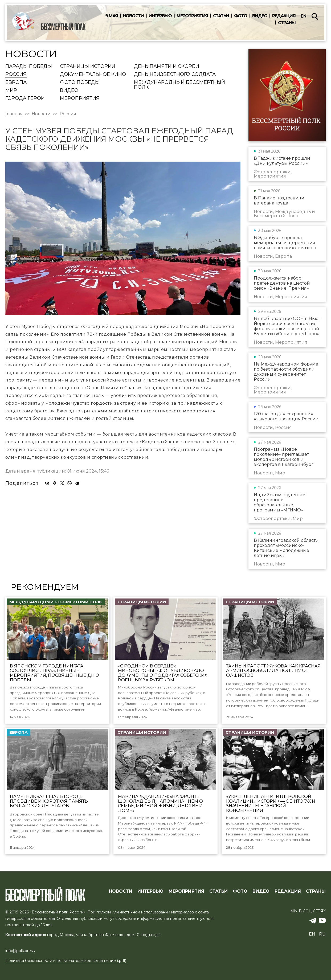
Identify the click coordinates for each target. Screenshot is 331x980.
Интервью (160, 16)
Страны (287, 23)
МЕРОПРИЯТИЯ (186, 891)
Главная (14, 114)
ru (322, 934)
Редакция (284, 16)
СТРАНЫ (316, 891)
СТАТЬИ (218, 891)
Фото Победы (80, 83)
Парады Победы (29, 67)
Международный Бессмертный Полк (179, 85)
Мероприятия (192, 16)
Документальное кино (93, 75)
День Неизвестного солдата (175, 75)
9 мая (112, 16)
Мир (11, 91)
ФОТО (240, 891)
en (304, 16)
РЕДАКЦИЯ (288, 891)
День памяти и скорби (167, 67)
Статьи (221, 16)
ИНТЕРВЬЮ (150, 891)
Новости (133, 16)
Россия (16, 75)
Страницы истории (88, 67)
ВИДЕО (261, 891)
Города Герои (25, 99)
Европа (16, 83)
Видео (260, 16)
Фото (241, 16)
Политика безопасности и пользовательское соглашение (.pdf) (66, 961)
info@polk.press (20, 951)
